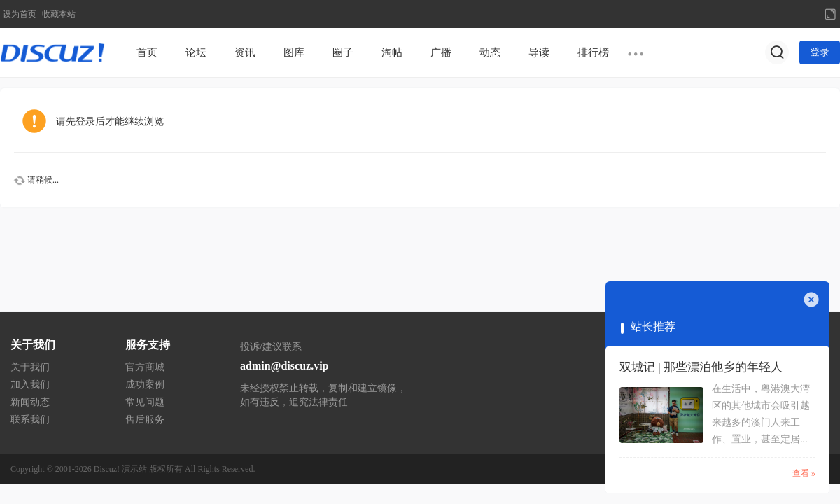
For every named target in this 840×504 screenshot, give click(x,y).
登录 (820, 52)
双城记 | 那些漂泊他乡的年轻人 (701, 367)
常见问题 (145, 402)
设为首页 (20, 14)
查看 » (804, 473)
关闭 (811, 300)
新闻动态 (30, 402)
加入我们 (30, 385)
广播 (441, 52)
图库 (294, 52)
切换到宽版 (830, 14)
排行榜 (593, 52)
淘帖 (392, 52)
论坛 (196, 52)
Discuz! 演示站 (120, 469)
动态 (490, 52)
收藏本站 (59, 14)
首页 (147, 52)
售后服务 (145, 420)
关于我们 (30, 367)
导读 (539, 52)
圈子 (343, 52)
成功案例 (145, 385)
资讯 (245, 52)
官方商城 (145, 367)
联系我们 (30, 420)
